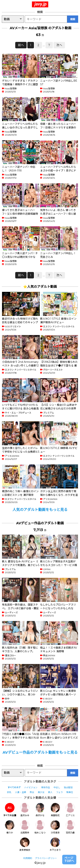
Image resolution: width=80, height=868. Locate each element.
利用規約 (28, 858)
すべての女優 (10, 810)
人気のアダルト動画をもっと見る (40, 510)
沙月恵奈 (55, 827)
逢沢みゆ (25, 810)
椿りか (10, 827)
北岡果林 (25, 827)
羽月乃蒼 (70, 827)
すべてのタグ (14, 787)
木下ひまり (55, 844)
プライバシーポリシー (46, 858)
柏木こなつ (40, 827)
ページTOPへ (69, 859)
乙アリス (70, 810)
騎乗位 (70, 792)
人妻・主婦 (21, 792)
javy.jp (41, 4)
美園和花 (55, 810)
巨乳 (9, 792)
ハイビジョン (31, 787)
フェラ (59, 792)
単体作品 (46, 787)
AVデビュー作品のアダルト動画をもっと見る (40, 752)
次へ (59, 45)
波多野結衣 (25, 844)
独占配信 (68, 787)
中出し (57, 787)
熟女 (32, 792)
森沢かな (40, 810)
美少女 (41, 792)
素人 (50, 792)
